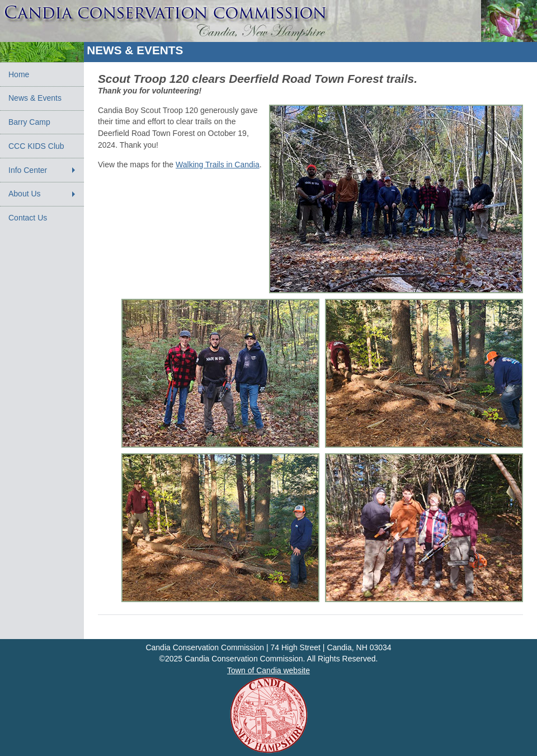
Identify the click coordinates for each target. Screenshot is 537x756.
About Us (25, 194)
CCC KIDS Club (36, 146)
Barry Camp (29, 122)
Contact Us (28, 218)
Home (19, 74)
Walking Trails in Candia (218, 165)
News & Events (35, 98)
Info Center (28, 170)
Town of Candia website (268, 670)
